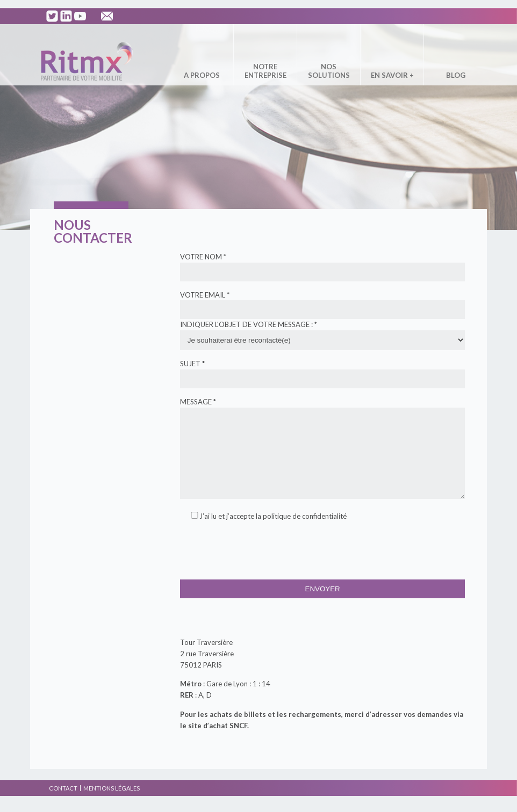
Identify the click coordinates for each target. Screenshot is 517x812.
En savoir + (392, 75)
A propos (202, 75)
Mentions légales (112, 804)
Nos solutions (329, 71)
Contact (63, 804)
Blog (456, 75)
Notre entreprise (265, 71)
